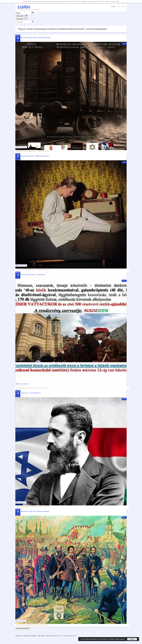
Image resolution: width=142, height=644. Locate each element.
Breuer (98, 2)
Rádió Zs (46, 2)
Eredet (89, 2)
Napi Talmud (84, 2)
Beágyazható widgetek (30, 636)
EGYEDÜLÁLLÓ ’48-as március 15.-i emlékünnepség (33, 274)
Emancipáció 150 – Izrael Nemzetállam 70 (31, 393)
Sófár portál (35, 2)
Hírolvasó (25, 2)
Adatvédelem (41, 636)
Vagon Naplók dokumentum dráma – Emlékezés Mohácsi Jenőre (36, 37)
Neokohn (56, 2)
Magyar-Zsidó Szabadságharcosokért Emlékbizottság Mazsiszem (34, 151)
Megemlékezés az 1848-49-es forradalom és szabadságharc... (35, 511)
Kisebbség (51, 2)
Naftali (118, 2)
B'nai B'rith (107, 2)
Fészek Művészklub (22, 147)
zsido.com (75, 2)
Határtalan (113, 2)
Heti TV (102, 2)
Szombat (61, 2)
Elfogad (132, 639)
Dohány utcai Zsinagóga (23, 384)
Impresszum (19, 636)
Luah (62, 636)
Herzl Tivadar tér (21, 502)
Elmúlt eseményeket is (23, 628)
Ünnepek (93, 2)
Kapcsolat (49, 636)
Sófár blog (40, 2)
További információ (120, 639)
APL (79, 2)
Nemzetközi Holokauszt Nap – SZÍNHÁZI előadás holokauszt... (35, 156)
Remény (70, 2)
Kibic (66, 2)
